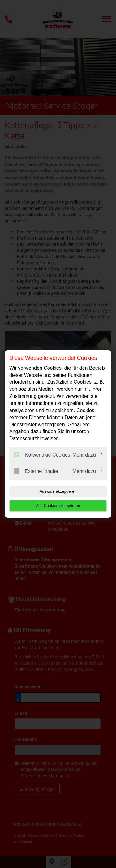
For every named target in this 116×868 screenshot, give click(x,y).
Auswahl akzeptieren (58, 491)
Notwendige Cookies (42, 455)
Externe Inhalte (36, 471)
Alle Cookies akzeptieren (58, 506)
